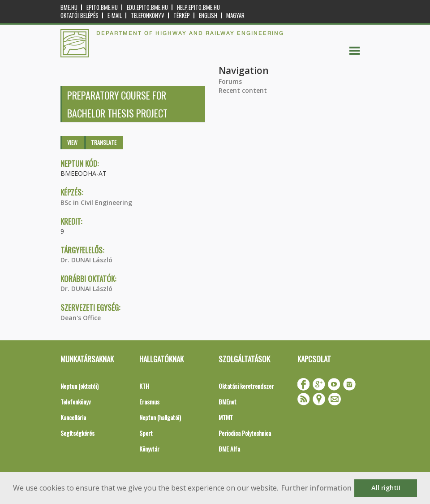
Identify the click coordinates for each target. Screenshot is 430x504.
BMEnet (228, 402)
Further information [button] (316, 488)
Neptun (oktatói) (80, 386)
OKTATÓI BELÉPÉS (80, 15)
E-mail (115, 15)
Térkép (182, 15)
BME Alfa (229, 449)
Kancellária (73, 417)
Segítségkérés (77, 433)
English (208, 15)
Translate (104, 142)
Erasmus (149, 402)
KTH (144, 386)
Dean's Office (81, 318)
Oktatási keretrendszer (246, 386)
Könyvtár (149, 449)
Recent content (243, 90)
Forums (230, 81)
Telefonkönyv (148, 15)
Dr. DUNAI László (86, 260)
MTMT (226, 417)
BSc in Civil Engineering (96, 202)
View (72, 142)
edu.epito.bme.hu (147, 7)
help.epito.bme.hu (198, 7)
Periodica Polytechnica (245, 433)
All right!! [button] (386, 488)
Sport (146, 433)
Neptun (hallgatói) (160, 417)
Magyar (235, 15)
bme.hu (69, 7)
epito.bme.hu (102, 7)
